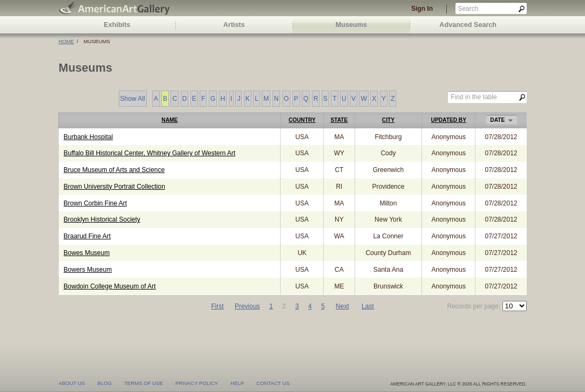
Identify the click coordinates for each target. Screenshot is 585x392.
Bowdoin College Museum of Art (110, 286)
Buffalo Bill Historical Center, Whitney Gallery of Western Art (149, 153)
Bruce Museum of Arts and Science (114, 170)
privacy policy (197, 383)
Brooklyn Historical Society (102, 219)
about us (72, 383)
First (217, 306)
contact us (273, 383)
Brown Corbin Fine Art (95, 203)
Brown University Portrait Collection (114, 187)
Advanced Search (468, 25)
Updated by (449, 120)
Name (169, 120)
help (237, 383)
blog (104, 383)
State (339, 120)
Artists (234, 25)
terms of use (144, 383)
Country (302, 120)
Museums (351, 25)
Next (342, 306)
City (388, 120)
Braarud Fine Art (87, 236)
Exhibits (117, 25)
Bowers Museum (88, 270)
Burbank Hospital (88, 137)
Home (66, 41)
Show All (133, 99)
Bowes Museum (87, 253)
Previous (247, 306)
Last (368, 306)
